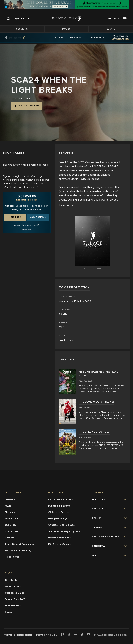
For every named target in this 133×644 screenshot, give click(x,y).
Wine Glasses (13, 586)
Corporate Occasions (61, 499)
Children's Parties (59, 512)
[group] (19, 38)
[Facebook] (62, 635)
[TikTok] (82, 634)
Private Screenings (59, 538)
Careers (10, 538)
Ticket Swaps (13, 557)
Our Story (11, 525)
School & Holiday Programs (64, 531)
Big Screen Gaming (60, 544)
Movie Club (11, 519)
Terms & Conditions (18, 635)
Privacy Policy (47, 635)
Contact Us (11, 531)
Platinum (10, 512)
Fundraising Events (59, 506)
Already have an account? (27, 225)
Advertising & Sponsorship (20, 544)
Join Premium (96, 38)
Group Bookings (58, 519)
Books (9, 612)
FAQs (8, 506)
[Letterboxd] (76, 634)
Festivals (10, 499)
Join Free (76, 38)
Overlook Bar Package (62, 525)
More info (27, 230)
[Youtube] (89, 635)
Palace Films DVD (15, 599)
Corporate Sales (15, 593)
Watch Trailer (27, 106)
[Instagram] (69, 635)
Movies (66, 29)
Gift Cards (11, 580)
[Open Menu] (125, 19)
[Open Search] (8, 19)
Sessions (22, 29)
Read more (66, 205)
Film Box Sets (13, 606)
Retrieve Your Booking (18, 550)
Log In (59, 38)
